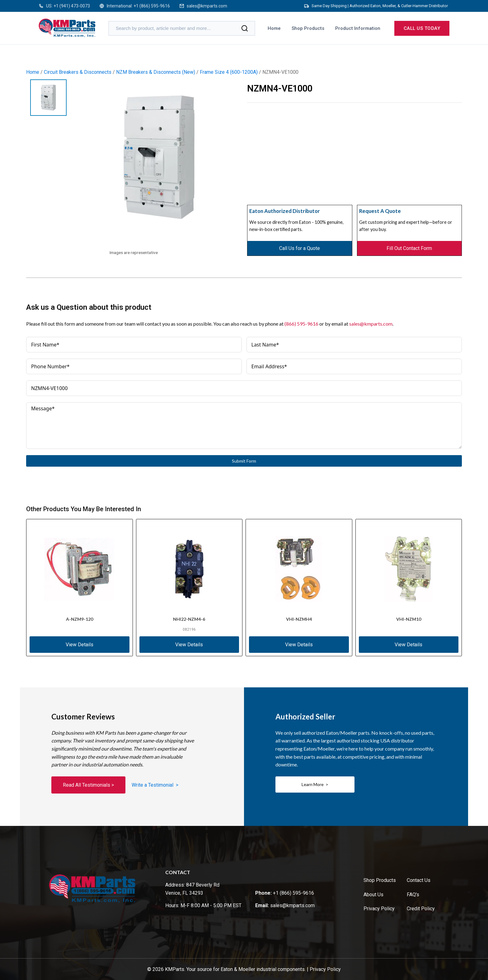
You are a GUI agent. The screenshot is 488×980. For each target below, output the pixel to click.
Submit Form (244, 461)
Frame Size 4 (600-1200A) (229, 72)
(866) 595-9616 (301, 324)
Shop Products (308, 28)
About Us (373, 895)
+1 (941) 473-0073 (72, 6)
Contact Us (419, 880)
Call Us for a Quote (300, 248)
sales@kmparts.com (207, 6)
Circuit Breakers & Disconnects (78, 72)
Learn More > (315, 784)
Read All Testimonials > (88, 785)
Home (274, 28)
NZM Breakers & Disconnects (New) (156, 72)
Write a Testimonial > (155, 785)
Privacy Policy (379, 909)
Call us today (422, 28)
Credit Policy (421, 909)
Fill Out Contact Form (409, 248)
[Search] (245, 28)
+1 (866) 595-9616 (152, 6)
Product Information (358, 28)
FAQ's (413, 895)
